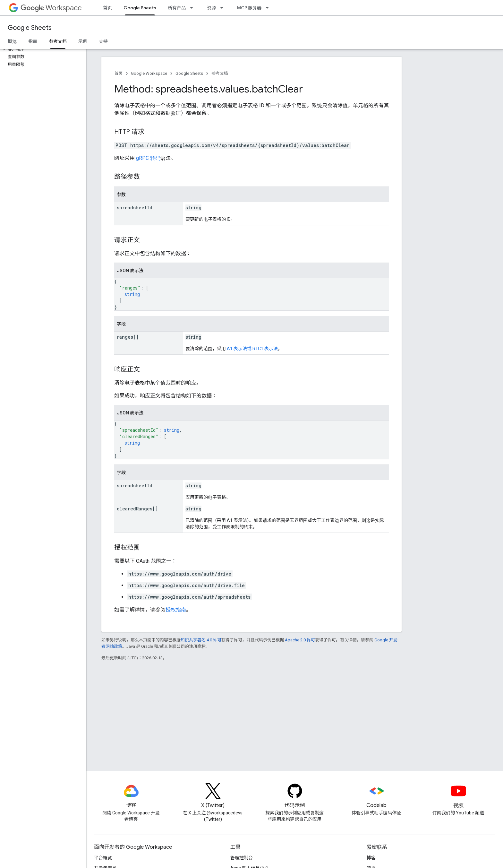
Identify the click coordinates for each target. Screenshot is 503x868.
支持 (103, 41)
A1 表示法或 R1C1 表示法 (252, 349)
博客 (371, 858)
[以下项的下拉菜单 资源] (224, 8)
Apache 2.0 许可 (300, 640)
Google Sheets (30, 28)
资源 (211, 8)
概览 (12, 41)
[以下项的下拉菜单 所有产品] (193, 8)
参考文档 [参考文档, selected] (58, 41)
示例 (83, 41)
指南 (33, 41)
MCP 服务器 (249, 8)
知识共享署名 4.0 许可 (201, 640)
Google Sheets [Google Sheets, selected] (140, 8)
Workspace (51, 8)
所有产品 (177, 8)
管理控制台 (242, 858)
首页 (107, 8)
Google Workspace (149, 73)
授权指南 (176, 610)
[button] (42, 49)
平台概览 (103, 858)
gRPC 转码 (148, 158)
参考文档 (220, 73)
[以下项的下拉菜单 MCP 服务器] (269, 8)
